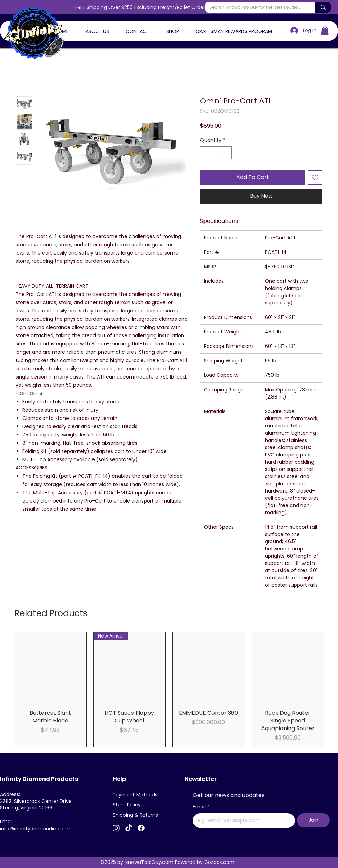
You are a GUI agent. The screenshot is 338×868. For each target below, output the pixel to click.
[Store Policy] (129, 805)
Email (201, 807)
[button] (325, 30)
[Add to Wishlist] (315, 177)
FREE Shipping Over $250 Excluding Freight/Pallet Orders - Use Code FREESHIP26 (169, 7)
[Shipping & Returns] (137, 815)
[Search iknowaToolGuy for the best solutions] (255, 7)
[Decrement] (205, 153)
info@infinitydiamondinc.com (36, 829)
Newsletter (201, 779)
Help (119, 779)
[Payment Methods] (137, 795)
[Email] (242, 820)
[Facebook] (141, 828)
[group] (169, 690)
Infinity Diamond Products (39, 779)
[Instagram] (116, 828)
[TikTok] (129, 828)
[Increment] (226, 153)
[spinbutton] (216, 153)
